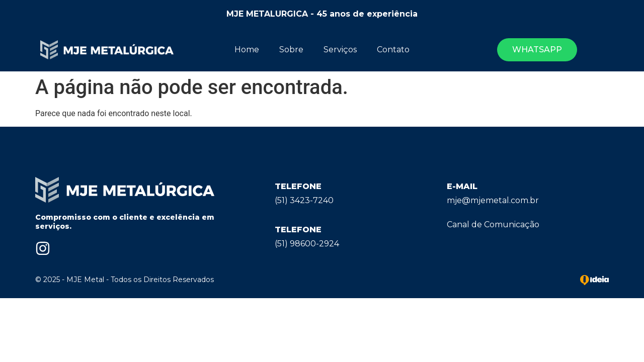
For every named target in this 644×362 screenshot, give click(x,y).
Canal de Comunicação (493, 224)
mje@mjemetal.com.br (493, 200)
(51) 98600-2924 (307, 244)
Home (247, 50)
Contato (393, 50)
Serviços (340, 50)
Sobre (291, 50)
